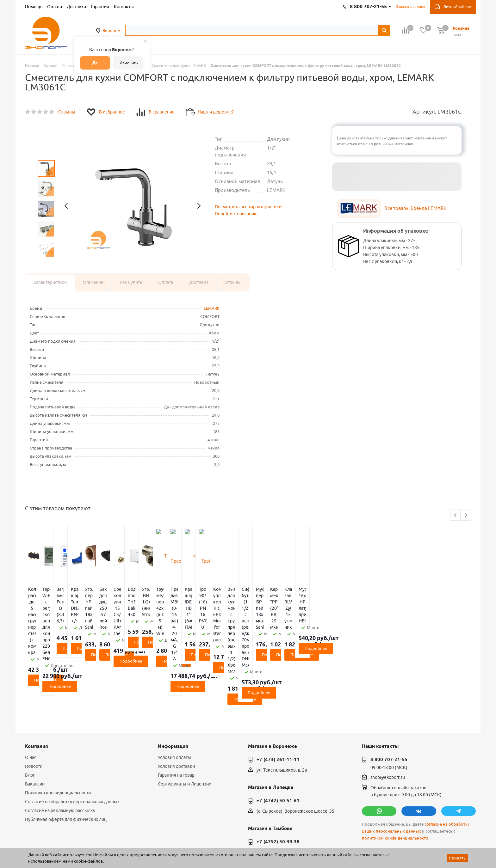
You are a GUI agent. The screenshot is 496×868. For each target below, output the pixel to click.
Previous (456, 515)
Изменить (129, 63)
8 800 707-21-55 (389, 696)
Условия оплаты (174, 694)
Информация (173, 683)
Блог (30, 712)
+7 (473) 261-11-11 (278, 696)
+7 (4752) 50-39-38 (278, 779)
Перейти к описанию (236, 214)
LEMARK (212, 308)
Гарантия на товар (176, 712)
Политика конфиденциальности (58, 730)
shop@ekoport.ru (388, 714)
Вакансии (35, 721)
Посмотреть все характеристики (248, 207)
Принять (457, 858)
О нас (31, 694)
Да (95, 63)
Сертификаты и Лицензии (185, 721)
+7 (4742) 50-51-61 (278, 737)
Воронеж (112, 30)
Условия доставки (176, 703)
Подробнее (62, 629)
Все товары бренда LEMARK (415, 208)
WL (69, 840)
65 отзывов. (104, 847)
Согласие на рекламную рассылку (60, 747)
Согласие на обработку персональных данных (72, 738)
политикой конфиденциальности (395, 775)
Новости (34, 703)
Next (466, 515)
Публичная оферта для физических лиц (66, 756)
